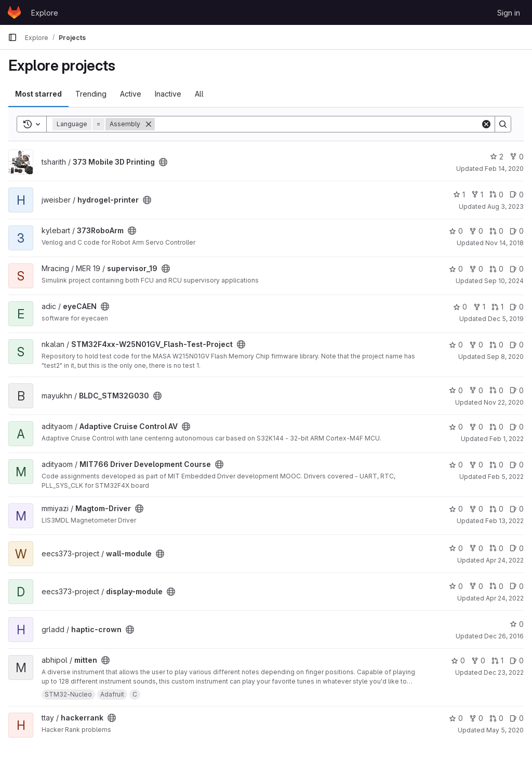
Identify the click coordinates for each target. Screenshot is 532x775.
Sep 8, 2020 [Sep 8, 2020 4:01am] (505, 357)
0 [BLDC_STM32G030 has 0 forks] (476, 390)
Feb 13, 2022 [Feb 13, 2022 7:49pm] (504, 521)
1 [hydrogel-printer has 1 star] (459, 195)
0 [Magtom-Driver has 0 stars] (456, 509)
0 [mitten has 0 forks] (478, 660)
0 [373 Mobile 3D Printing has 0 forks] (517, 157)
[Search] (318, 124)
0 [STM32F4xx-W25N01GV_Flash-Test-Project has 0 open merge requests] (496, 345)
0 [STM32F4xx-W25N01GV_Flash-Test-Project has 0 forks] (476, 345)
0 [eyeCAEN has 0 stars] (460, 307)
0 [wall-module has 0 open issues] (517, 548)
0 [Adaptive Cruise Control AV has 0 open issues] (517, 427)
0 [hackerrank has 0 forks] (476, 718)
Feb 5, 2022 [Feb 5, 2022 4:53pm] (506, 477)
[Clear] (486, 124)
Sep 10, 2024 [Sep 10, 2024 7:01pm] (504, 281)
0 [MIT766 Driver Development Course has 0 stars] (456, 465)
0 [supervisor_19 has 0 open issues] (517, 269)
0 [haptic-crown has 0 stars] (517, 624)
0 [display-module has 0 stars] (456, 586)
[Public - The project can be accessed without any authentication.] (163, 162)
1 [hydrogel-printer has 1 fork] (477, 195)
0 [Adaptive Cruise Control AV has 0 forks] (476, 427)
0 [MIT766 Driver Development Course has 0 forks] (476, 465)
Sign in (509, 13)
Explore (45, 13)
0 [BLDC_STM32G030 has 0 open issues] (517, 390)
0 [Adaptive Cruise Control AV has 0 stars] (456, 427)
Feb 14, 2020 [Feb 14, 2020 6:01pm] (504, 169)
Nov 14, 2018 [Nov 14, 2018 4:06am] (504, 243)
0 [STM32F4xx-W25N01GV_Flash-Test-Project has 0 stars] (456, 345)
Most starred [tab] (38, 94)
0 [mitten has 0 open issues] (517, 660)
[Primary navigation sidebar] (12, 37)
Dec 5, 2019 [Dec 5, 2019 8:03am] (506, 319)
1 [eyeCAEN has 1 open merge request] (497, 307)
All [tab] (199, 94)
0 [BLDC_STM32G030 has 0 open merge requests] (496, 390)
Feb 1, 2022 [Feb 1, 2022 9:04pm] (507, 439)
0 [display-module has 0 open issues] (517, 586)
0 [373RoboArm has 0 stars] (456, 231)
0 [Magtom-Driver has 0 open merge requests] (496, 509)
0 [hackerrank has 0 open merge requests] (496, 718)
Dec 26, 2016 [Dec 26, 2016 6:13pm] (504, 636)
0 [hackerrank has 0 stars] (456, 718)
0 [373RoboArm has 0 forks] (476, 231)
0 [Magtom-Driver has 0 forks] (476, 509)
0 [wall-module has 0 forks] (476, 548)
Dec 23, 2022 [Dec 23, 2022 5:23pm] (504, 672)
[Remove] (149, 124)
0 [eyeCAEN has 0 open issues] (517, 307)
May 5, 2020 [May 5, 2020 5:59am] (505, 730)
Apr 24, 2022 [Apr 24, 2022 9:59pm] (505, 560)
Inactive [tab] (168, 94)
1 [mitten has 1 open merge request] (497, 660)
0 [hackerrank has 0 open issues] (517, 718)
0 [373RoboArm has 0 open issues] (517, 231)
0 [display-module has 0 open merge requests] (496, 586)
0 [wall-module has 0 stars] (456, 548)
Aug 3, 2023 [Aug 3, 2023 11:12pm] (506, 206)
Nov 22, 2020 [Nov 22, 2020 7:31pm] (504, 402)
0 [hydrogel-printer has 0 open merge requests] (496, 195)
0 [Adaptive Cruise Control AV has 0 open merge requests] (496, 427)
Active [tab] (131, 94)
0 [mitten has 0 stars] (458, 660)
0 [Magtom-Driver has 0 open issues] (517, 509)
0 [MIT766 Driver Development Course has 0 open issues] (517, 465)
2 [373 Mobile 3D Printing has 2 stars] (497, 157)
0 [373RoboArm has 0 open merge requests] (496, 231)
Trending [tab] (91, 94)
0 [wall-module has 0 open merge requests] (496, 548)
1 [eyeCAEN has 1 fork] (479, 307)
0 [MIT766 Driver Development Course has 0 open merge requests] (496, 465)
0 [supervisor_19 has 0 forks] (476, 269)
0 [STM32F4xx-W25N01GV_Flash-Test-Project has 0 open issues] (517, 345)
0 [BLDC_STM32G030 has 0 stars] (456, 390)
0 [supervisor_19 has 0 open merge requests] (496, 269)
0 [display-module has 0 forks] (476, 586)
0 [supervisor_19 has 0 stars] (456, 269)
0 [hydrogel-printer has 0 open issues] (517, 195)
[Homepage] (14, 12)
